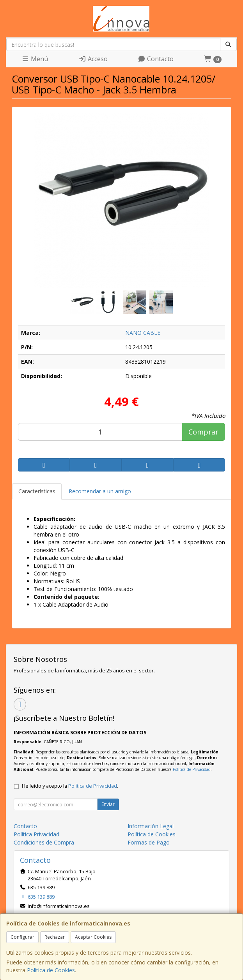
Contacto (156, 59)
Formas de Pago (149, 842)
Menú (35, 59)
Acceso (93, 59)
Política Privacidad (36, 834)
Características (37, 491)
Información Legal (151, 826)
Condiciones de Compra (44, 842)
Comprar (203, 432)
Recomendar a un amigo (100, 491)
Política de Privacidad (192, 769)
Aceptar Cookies (93, 937)
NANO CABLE (143, 333)
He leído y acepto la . (70, 786)
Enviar (108, 804)
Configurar (22, 937)
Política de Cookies (51, 970)
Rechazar (55, 937)
